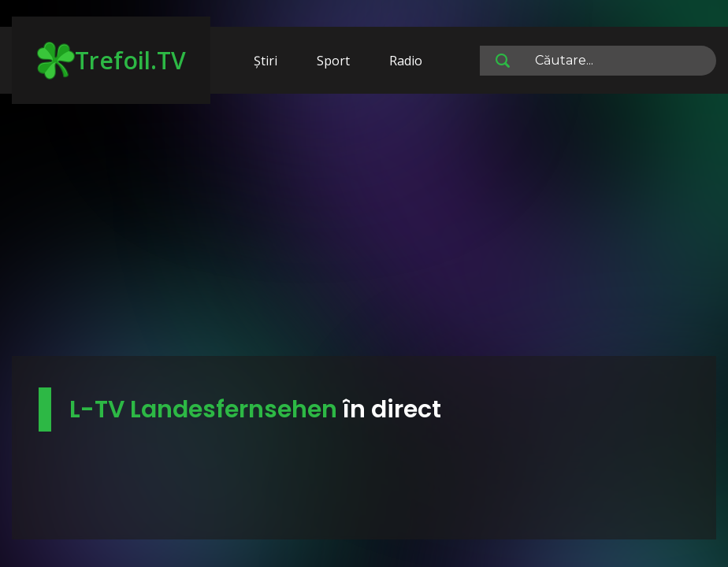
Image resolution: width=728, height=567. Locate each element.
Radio (406, 61)
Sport (333, 61)
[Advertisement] (364, 232)
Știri (266, 61)
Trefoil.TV (111, 61)
